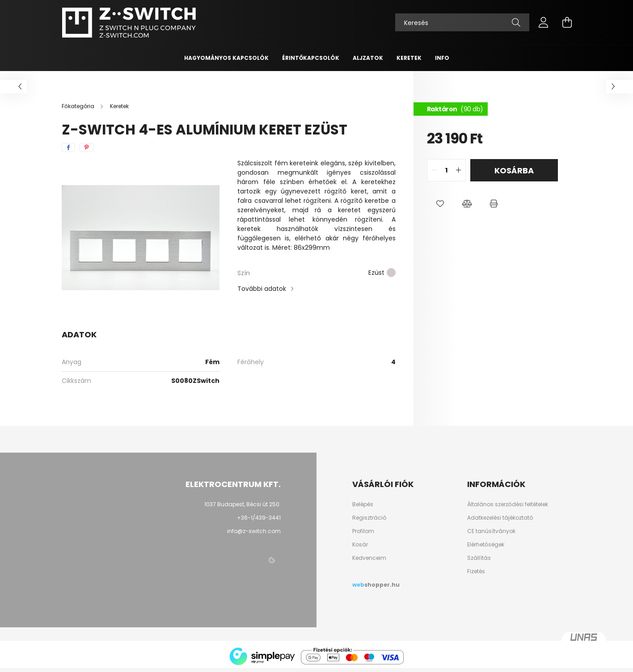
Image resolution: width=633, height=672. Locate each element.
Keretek (409, 58)
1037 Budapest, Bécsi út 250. (243, 504)
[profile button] (544, 22)
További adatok (262, 289)
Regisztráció (369, 518)
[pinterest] (87, 147)
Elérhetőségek (486, 545)
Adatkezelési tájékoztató (500, 518)
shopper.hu (382, 585)
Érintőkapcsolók (311, 58)
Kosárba (514, 170)
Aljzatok (368, 58)
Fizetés (476, 571)
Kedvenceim (369, 558)
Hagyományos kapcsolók (226, 58)
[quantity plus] (459, 170)
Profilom (363, 531)
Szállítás (479, 558)
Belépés (363, 504)
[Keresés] (462, 22)
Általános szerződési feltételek (508, 504)
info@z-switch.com (254, 531)
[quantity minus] (434, 170)
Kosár (360, 545)
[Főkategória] (79, 106)
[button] (440, 204)
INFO (442, 58)
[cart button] (567, 22)
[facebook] (68, 147)
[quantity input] (446, 170)
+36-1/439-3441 (259, 518)
